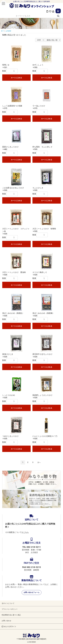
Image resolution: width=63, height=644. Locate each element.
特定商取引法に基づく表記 (11, 615)
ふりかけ (8, 31)
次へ (39, 462)
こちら (26, 532)
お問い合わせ (6, 621)
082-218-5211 (34, 547)
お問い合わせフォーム (32, 592)
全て (2, 31)
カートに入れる (16, 78)
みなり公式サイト (9, 626)
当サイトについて (8, 603)
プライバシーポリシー (10, 609)
